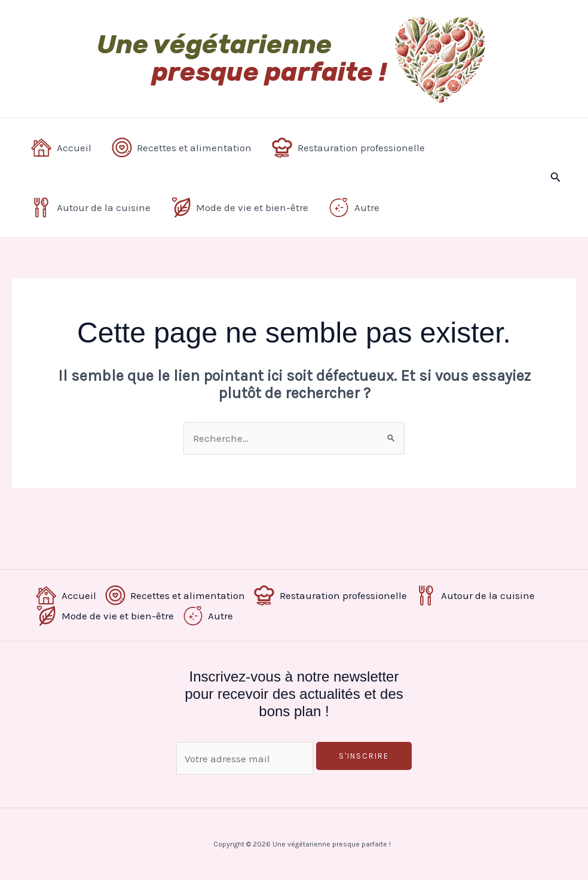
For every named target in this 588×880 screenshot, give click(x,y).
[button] (556, 178)
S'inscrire (364, 756)
